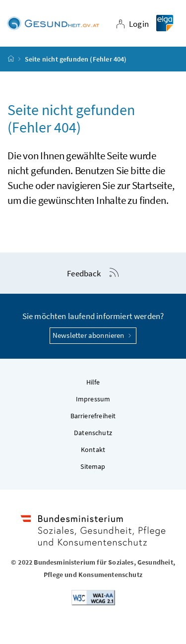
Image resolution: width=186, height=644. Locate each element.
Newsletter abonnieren (93, 335)
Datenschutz (93, 433)
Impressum (93, 399)
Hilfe (93, 382)
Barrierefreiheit (93, 416)
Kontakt (93, 450)
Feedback (84, 273)
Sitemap (93, 466)
